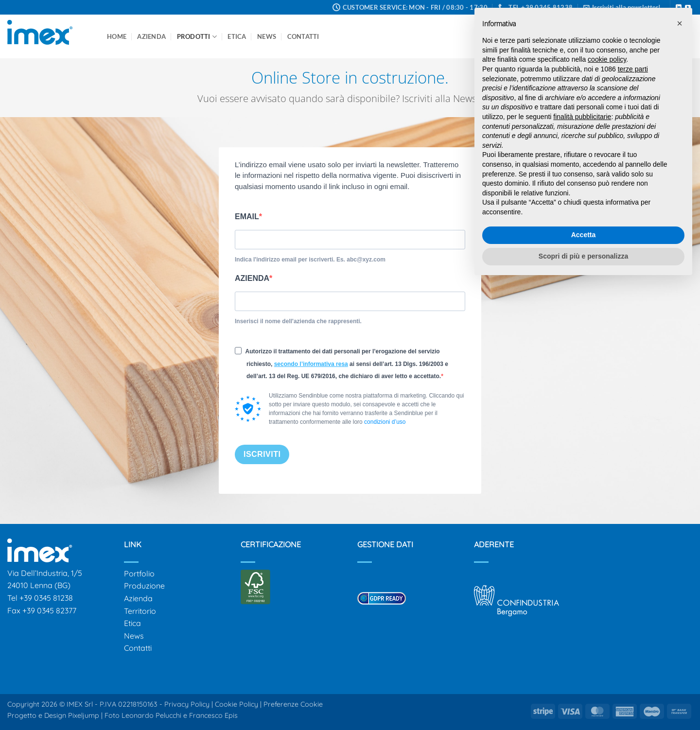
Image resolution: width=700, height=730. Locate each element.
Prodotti (197, 37)
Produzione (144, 586)
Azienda (151, 36)
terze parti (633, 69)
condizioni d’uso (385, 422)
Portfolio (139, 574)
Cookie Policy (236, 704)
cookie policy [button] (607, 59)
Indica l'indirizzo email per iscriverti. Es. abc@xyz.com (310, 260)
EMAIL (247, 217)
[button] (680, 23)
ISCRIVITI (262, 454)
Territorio (140, 611)
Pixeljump (84, 715)
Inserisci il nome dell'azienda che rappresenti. (298, 321)
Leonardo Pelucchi (152, 715)
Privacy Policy (187, 704)
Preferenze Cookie (293, 704)
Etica (237, 36)
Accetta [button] (584, 235)
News (267, 36)
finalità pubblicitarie (582, 117)
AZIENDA (252, 278)
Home (117, 36)
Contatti (303, 36)
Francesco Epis (213, 715)
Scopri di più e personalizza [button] (583, 256)
